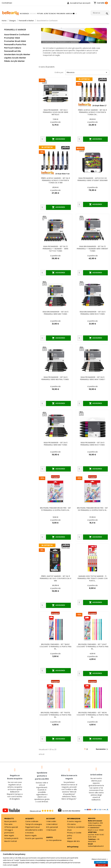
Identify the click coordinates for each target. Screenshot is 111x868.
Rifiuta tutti (102, 865)
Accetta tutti (101, 862)
